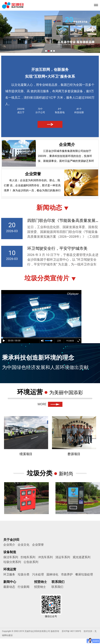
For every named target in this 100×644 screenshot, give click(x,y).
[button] (46, 51)
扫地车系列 (28, 557)
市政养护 (67, 575)
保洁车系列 (11, 557)
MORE (50, 404)
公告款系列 (31, 562)
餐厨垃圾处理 (84, 575)
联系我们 (57, 587)
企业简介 (9, 545)
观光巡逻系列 (82, 557)
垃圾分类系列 (12, 562)
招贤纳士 (40, 587)
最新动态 (9, 587)
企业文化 (24, 545)
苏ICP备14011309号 (71, 631)
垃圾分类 (24, 575)
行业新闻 (24, 587)
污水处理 (38, 575)
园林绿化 (53, 575)
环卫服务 (9, 575)
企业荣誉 (38, 545)
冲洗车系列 (45, 557)
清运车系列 (63, 557)
